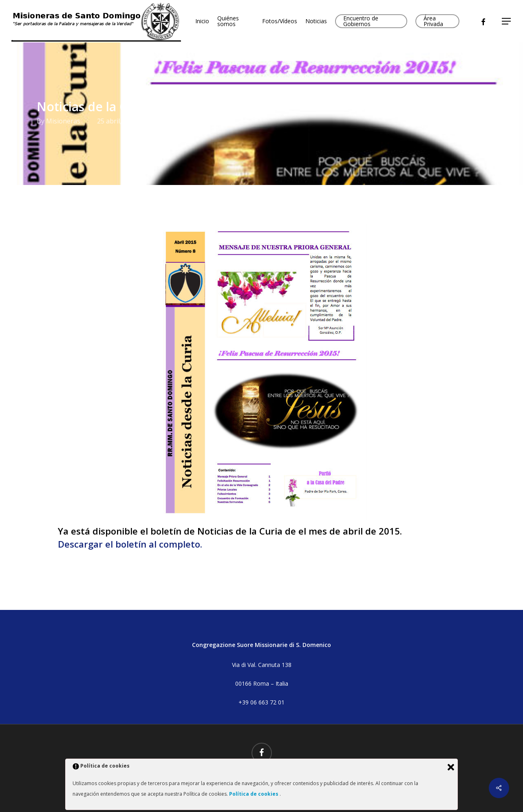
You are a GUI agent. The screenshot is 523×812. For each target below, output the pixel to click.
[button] (507, 21)
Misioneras (63, 121)
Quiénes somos (228, 21)
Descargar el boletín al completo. (130, 544)
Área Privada (433, 21)
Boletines (169, 121)
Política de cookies (254, 794)
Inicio (202, 21)
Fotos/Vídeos (280, 21)
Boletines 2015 (209, 121)
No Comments (450, 118)
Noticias (316, 21)
